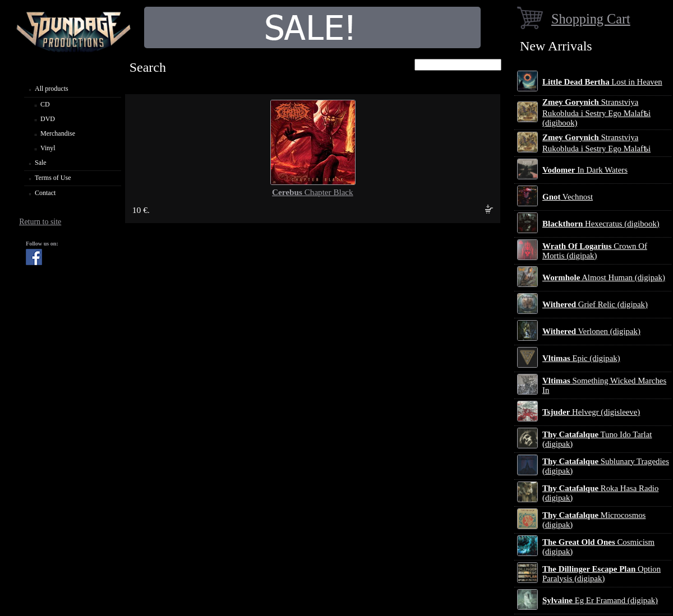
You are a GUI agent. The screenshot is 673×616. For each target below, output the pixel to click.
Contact (45, 193)
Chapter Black (313, 192)
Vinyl (48, 148)
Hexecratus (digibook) (601, 224)
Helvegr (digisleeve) (591, 412)
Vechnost (568, 197)
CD (45, 104)
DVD (48, 119)
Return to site (40, 222)
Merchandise (58, 133)
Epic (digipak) (581, 358)
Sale (41, 163)
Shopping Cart (591, 19)
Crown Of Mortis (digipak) (595, 251)
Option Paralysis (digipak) (601, 574)
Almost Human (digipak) (604, 277)
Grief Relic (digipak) (595, 304)
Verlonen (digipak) (591, 331)
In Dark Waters (585, 170)
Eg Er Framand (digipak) (600, 600)
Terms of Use (53, 178)
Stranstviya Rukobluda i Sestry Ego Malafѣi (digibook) (596, 112)
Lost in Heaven (602, 82)
